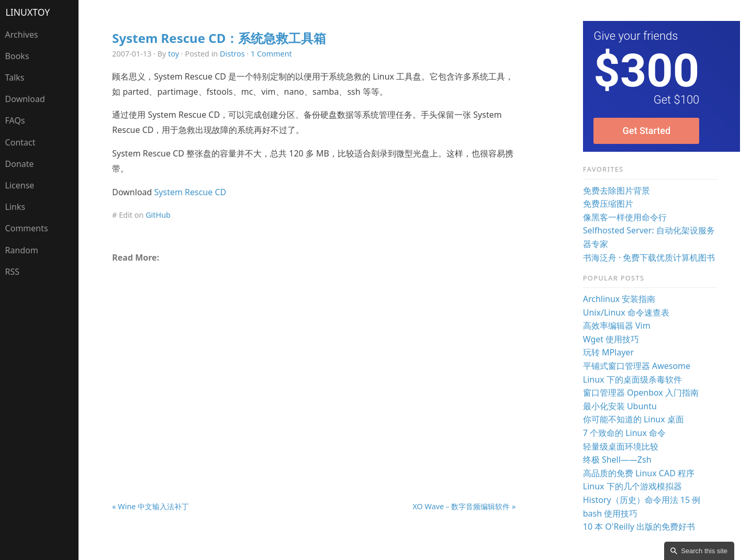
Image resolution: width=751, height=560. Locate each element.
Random (22, 250)
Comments (27, 228)
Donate (20, 164)
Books (17, 56)
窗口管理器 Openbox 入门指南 (641, 393)
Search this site (704, 551)
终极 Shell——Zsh (617, 460)
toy (173, 54)
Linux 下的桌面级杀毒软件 (632, 379)
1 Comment (271, 54)
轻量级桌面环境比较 (621, 446)
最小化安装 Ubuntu (620, 406)
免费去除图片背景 (617, 191)
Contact (20, 142)
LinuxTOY (28, 12)
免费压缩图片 (608, 204)
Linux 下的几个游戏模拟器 (632, 486)
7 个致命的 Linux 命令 (624, 433)
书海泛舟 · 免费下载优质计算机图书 (649, 257)
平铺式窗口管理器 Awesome (637, 366)
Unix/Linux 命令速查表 (626, 312)
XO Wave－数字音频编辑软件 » (464, 506)
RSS (13, 272)
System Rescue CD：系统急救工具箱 (219, 38)
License (20, 185)
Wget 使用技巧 (611, 339)
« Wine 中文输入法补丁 (150, 506)
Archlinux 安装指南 (619, 299)
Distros (232, 54)
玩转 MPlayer (608, 352)
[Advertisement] (314, 357)
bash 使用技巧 (610, 513)
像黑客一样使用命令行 (625, 217)
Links (15, 207)
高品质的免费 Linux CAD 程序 (639, 473)
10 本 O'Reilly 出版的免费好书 (639, 527)
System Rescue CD (190, 192)
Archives (22, 35)
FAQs (15, 120)
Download (25, 99)
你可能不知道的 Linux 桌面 (634, 419)
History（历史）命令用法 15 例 (642, 500)
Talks (15, 77)
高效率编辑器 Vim (617, 326)
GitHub (158, 215)
